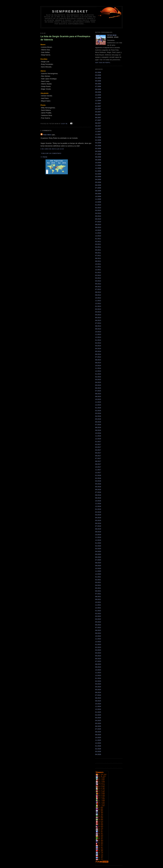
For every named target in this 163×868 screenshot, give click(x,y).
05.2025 (98, 723)
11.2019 (98, 537)
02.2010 (98, 208)
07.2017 (98, 458)
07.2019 (98, 526)
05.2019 (98, 520)
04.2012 (98, 281)
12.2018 (98, 506)
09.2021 (98, 599)
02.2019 (98, 512)
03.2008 (98, 143)
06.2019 (98, 523)
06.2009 (98, 185)
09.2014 (98, 363)
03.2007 (98, 109)
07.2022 (98, 627)
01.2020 (98, 543)
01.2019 (98, 509)
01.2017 (98, 442)
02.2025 (98, 715)
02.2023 (98, 647)
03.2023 (98, 650)
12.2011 (98, 270)
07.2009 (98, 188)
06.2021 (98, 591)
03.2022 (98, 616)
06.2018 (98, 489)
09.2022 (98, 633)
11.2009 (98, 199)
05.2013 (98, 318)
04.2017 (98, 450)
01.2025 (98, 712)
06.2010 (98, 219)
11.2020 (98, 571)
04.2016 (98, 416)
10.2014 (98, 365)
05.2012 (98, 284)
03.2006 (98, 75)
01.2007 (98, 103)
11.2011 (98, 267)
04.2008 (98, 146)
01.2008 (98, 137)
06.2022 (98, 625)
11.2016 (98, 436)
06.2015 (98, 388)
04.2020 (98, 551)
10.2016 (98, 433)
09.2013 (98, 329)
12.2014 (98, 371)
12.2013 (98, 337)
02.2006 (98, 72)
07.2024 (98, 695)
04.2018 (98, 484)
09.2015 (98, 396)
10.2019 (98, 535)
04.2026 (98, 754)
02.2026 (98, 749)
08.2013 (98, 326)
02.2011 (98, 241)
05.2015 (98, 385)
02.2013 (98, 309)
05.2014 (98, 351)
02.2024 (98, 681)
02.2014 (98, 343)
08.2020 (98, 563)
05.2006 (98, 81)
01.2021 (98, 577)
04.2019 (98, 518)
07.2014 (98, 357)
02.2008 (98, 140)
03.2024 (98, 684)
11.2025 (98, 740)
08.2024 (98, 698)
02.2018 (98, 478)
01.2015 (98, 374)
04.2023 (98, 653)
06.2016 (98, 422)
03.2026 (98, 751)
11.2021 (98, 605)
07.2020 (98, 560)
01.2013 (98, 306)
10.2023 (98, 670)
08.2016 (98, 427)
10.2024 (98, 704)
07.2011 (98, 255)
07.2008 (98, 154)
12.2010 (98, 236)
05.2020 (98, 554)
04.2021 (98, 585)
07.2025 (98, 729)
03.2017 (98, 447)
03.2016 (98, 413)
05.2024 (98, 690)
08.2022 (98, 630)
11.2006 (98, 98)
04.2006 (98, 78)
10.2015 (98, 399)
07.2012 (98, 289)
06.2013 (98, 320)
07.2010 (98, 222)
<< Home (44, 157)
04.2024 (98, 687)
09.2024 (98, 701)
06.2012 (98, 287)
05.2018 (98, 487)
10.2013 (98, 332)
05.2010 (98, 216)
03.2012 (98, 278)
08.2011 (98, 258)
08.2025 (98, 732)
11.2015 (98, 402)
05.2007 (98, 115)
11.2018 (98, 503)
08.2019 (98, 529)
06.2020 (98, 557)
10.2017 (98, 467)
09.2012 (98, 295)
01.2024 (98, 678)
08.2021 (98, 597)
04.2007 (98, 112)
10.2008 (98, 163)
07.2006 (98, 86)
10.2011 (98, 264)
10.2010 (98, 230)
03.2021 (98, 582)
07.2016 (98, 425)
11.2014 (98, 368)
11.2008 (98, 165)
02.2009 (98, 174)
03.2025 (98, 718)
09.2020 (98, 566)
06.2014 (98, 354)
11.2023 (98, 673)
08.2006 (98, 89)
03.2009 (98, 177)
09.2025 (98, 735)
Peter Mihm (47, 135)
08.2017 (98, 461)
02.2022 (98, 613)
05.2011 (98, 250)
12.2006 (98, 101)
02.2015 (98, 377)
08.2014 (98, 360)
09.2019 (98, 532)
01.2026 (98, 746)
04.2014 (98, 349)
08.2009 (98, 191)
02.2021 (98, 580)
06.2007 (98, 117)
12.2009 (98, 202)
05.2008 (98, 148)
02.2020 (98, 546)
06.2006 (98, 84)
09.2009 (98, 194)
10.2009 (98, 196)
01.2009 (98, 171)
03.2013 (98, 312)
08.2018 (98, 495)
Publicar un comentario (51, 153)
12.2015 (98, 405)
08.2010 (98, 225)
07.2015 (98, 391)
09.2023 (98, 667)
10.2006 (98, 95)
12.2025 (98, 743)
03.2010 (98, 210)
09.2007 (98, 126)
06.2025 (98, 726)
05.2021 (98, 588)
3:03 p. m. (65, 124)
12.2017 (98, 473)
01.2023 (98, 644)
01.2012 (98, 272)
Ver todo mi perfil (103, 63)
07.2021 (98, 594)
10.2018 (98, 501)
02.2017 (98, 444)
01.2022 (98, 611)
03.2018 (98, 481)
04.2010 (98, 213)
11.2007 (98, 131)
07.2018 (98, 492)
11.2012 (98, 301)
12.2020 (98, 574)
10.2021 (98, 602)
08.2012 (98, 292)
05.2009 (98, 182)
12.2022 (98, 642)
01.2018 (98, 475)
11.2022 (98, 639)
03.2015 (98, 379)
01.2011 (98, 239)
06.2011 (98, 253)
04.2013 (98, 315)
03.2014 (98, 346)
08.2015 (98, 394)
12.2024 (98, 709)
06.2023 (98, 659)
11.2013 (98, 334)
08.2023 (98, 664)
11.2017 (98, 470)
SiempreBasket (70, 11)
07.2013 (98, 323)
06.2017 (98, 456)
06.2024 (98, 692)
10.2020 (98, 568)
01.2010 (98, 205)
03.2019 (98, 515)
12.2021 (98, 608)
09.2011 (98, 261)
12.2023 (98, 675)
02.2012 (98, 275)
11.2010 (98, 233)
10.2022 (98, 636)
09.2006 (98, 92)
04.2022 (98, 619)
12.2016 (98, 439)
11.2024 (98, 706)
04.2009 (98, 179)
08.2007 (98, 123)
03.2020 (98, 549)
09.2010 (98, 227)
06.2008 (98, 151)
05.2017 (98, 453)
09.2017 (98, 464)
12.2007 (98, 134)
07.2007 (98, 120)
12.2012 (98, 303)
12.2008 (98, 168)
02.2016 (98, 411)
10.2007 (98, 129)
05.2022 (98, 622)
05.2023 (98, 656)
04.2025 (98, 721)
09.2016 (98, 430)
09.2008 (98, 160)
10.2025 (98, 737)
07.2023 (98, 661)
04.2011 (98, 247)
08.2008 (98, 157)
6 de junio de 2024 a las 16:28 (52, 149)
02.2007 (98, 106)
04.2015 (98, 382)
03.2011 (98, 244)
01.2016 (98, 408)
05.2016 (98, 419)
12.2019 (98, 540)
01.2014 (98, 340)
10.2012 (98, 298)
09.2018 (98, 498)
